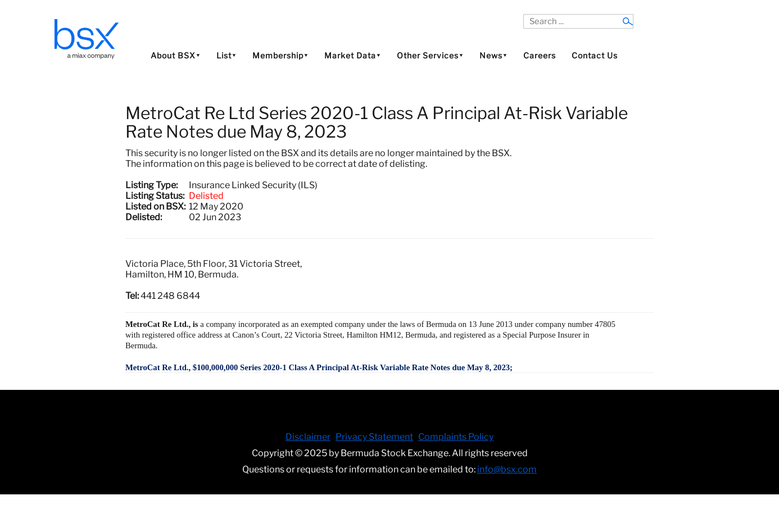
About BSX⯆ (176, 55)
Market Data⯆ (353, 55)
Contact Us (595, 55)
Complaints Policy (456, 437)
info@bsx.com (507, 469)
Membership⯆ (280, 55)
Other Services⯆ (430, 55)
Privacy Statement (374, 437)
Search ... (524, 14)
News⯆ (493, 55)
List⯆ (227, 55)
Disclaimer (308, 437)
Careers (540, 55)
